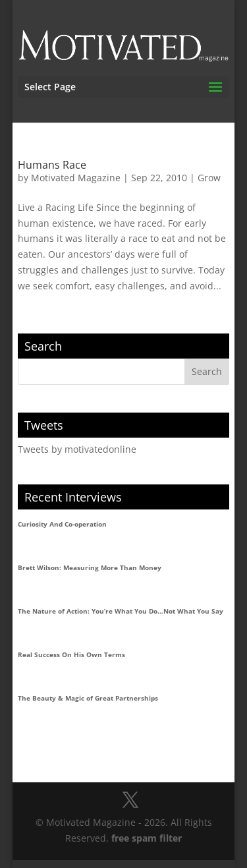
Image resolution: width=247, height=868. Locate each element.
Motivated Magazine (76, 178)
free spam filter (147, 838)
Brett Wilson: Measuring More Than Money (90, 567)
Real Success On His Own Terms (71, 654)
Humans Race (52, 165)
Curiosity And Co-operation (62, 524)
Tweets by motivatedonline (77, 449)
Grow (209, 178)
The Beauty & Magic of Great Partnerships (88, 698)
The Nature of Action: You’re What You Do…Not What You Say (121, 611)
